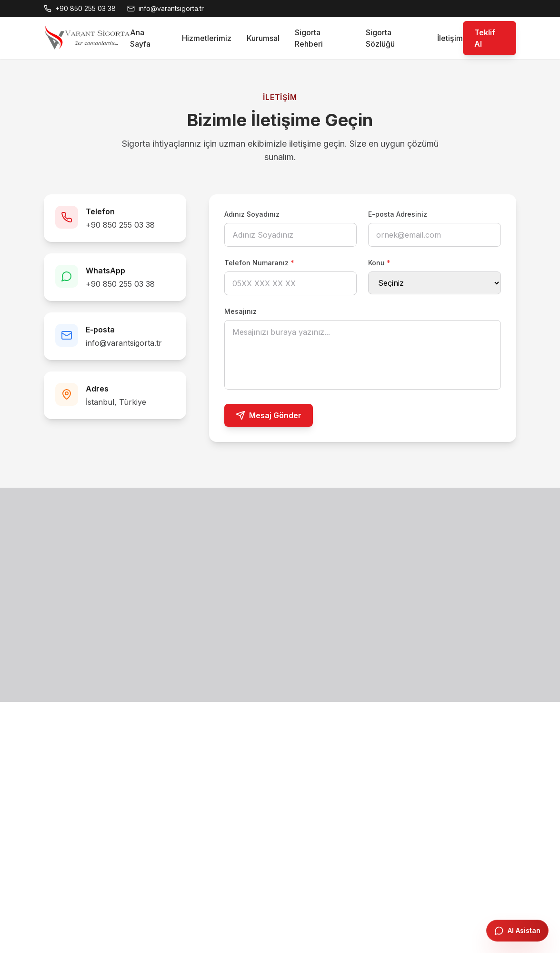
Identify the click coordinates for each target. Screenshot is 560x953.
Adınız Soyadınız (252, 214)
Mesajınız (240, 311)
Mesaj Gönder (269, 415)
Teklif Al (485, 38)
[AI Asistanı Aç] (517, 931)
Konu (379, 263)
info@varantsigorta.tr (124, 343)
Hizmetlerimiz (207, 38)
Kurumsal (263, 38)
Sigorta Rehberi (309, 38)
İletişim (450, 38)
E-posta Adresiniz (398, 214)
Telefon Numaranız (259, 263)
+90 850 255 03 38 (120, 225)
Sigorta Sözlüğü (380, 38)
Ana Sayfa (140, 38)
